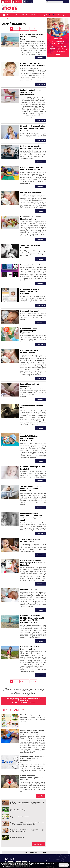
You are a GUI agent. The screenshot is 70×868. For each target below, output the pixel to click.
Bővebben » (41, 57)
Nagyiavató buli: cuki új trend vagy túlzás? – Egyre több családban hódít (27, 814)
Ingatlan (64, 15)
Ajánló (33, 15)
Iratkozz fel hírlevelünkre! (23, 687)
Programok (11, 15)
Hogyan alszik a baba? (29, 309)
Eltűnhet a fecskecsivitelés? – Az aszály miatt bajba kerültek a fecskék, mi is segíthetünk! (28, 786)
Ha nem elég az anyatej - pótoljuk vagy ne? (30, 346)
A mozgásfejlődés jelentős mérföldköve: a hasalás (31, 167)
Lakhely (30, 2)
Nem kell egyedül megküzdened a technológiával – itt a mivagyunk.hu (32, 742)
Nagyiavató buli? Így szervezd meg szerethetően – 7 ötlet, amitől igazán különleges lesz (28, 807)
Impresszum (50, 847)
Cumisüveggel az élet (29, 576)
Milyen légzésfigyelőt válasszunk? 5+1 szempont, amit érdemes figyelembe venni (33, 505)
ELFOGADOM (64, 865)
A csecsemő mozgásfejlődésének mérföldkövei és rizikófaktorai (33, 428)
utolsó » (33, 29)
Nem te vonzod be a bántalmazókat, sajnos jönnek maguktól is (31, 761)
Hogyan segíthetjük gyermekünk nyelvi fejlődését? (33, 327)
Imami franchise (51, 856)
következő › (24, 29)
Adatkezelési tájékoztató (50, 850)
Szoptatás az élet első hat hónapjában (31, 380)
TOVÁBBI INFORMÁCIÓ (7, 866)
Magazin (45, 15)
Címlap (4, 15)
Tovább (40, 779)
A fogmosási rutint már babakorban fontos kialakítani (33, 64)
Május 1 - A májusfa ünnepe (30, 699)
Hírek (28, 15)
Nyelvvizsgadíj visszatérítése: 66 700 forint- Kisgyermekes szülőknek (32, 127)
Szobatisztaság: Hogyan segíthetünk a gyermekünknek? (30, 92)
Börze (38, 15)
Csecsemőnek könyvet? (30, 263)
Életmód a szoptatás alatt (31, 191)
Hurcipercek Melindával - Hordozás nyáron (30, 632)
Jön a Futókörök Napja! (18, 793)
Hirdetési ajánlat (51, 854)
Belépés (19, 2)
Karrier (58, 15)
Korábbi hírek (39, 827)
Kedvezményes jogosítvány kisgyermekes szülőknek (31, 146)
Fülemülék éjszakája (17, 821)
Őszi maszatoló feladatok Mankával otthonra (31, 216)
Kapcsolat (49, 844)
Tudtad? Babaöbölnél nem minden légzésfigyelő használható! (31, 478)
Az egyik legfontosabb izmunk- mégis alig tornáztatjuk (32, 715)
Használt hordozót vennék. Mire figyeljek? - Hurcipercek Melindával (32, 550)
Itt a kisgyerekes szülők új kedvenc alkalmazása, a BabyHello (31, 289)
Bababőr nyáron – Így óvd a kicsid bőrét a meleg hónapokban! (31, 36)
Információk (20, 15)
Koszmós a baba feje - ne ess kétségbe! (32, 458)
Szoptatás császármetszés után (33, 400)
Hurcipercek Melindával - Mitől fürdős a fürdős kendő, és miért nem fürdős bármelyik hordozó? (33, 604)
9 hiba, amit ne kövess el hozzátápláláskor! (30, 527)
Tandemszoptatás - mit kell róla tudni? (31, 244)
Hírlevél (8, 2)
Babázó (52, 15)
